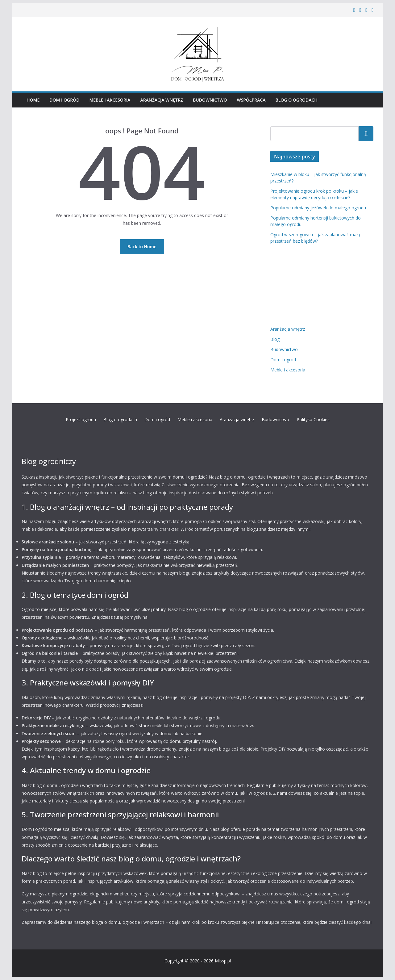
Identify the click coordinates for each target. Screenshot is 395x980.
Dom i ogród (64, 100)
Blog (275, 339)
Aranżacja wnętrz (162, 100)
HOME (33, 100)
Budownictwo (210, 100)
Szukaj (366, 133)
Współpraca (251, 100)
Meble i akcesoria (110, 100)
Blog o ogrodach (297, 100)
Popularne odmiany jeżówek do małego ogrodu (318, 208)
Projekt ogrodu (81, 419)
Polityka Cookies (313, 419)
